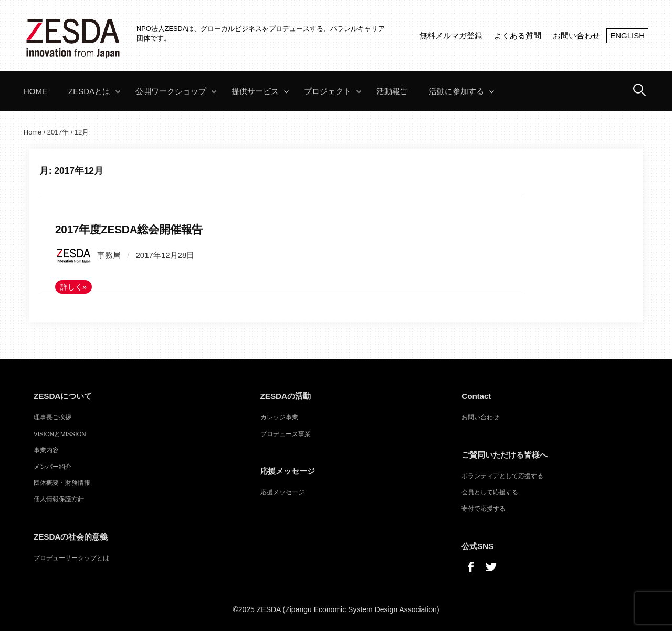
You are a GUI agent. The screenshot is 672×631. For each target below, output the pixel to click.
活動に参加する (456, 91)
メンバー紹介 (52, 467)
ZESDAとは (89, 91)
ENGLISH (627, 35)
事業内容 (46, 450)
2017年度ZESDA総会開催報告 (129, 229)
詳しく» (73, 287)
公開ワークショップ (171, 91)
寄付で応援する (484, 509)
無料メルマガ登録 (451, 35)
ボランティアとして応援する (502, 476)
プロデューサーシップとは (71, 558)
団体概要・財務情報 (62, 483)
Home (35, 91)
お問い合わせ (576, 35)
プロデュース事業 (286, 434)
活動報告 (392, 91)
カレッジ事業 (279, 417)
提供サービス (255, 91)
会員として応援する (490, 492)
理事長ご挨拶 (52, 417)
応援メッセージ (282, 492)
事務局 (88, 255)
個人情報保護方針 (59, 499)
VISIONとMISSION (60, 434)
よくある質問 (518, 35)
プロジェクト (328, 91)
